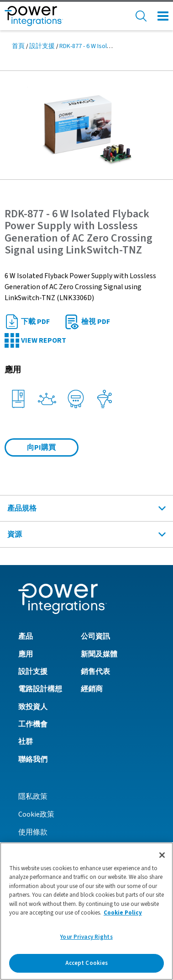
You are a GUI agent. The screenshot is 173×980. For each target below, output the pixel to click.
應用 (26, 654)
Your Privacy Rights (86, 940)
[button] (86, 125)
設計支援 (42, 46)
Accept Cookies (87, 966)
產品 (26, 636)
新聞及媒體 (99, 654)
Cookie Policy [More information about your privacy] (123, 916)
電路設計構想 (40, 689)
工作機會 (33, 724)
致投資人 (33, 707)
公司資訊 (95, 636)
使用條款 (33, 832)
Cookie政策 (36, 814)
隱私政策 (33, 797)
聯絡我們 (33, 759)
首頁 (18, 46)
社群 (26, 742)
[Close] (162, 858)
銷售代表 (95, 672)
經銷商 (92, 689)
